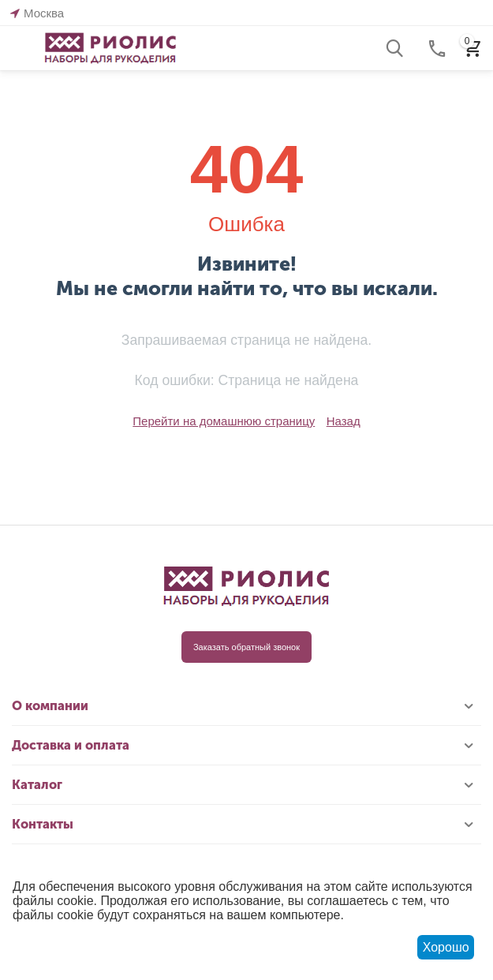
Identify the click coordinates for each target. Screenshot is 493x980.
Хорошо (446, 947)
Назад (344, 421)
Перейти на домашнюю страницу (224, 421)
